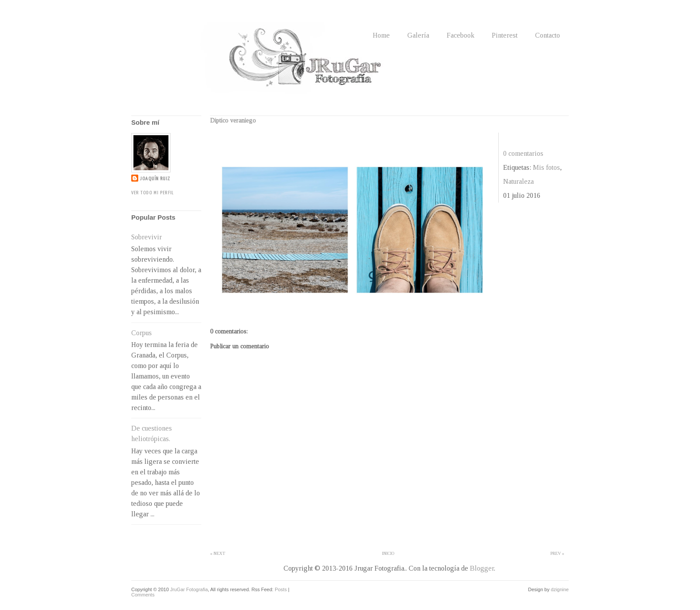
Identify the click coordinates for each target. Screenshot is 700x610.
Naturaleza (518, 181)
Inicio (388, 553)
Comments (143, 595)
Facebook (460, 35)
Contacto (548, 35)
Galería (418, 35)
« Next (218, 553)
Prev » (557, 553)
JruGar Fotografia (189, 589)
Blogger (482, 568)
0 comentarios (523, 153)
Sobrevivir (147, 237)
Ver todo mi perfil (152, 193)
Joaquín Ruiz (155, 179)
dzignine (560, 589)
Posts (281, 589)
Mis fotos (546, 167)
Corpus (142, 333)
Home (381, 35)
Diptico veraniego (233, 121)
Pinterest (505, 35)
